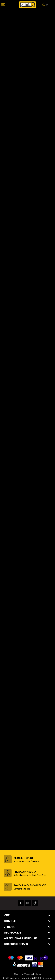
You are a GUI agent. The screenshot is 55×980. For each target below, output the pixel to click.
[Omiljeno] (45, 5)
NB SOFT (38, 978)
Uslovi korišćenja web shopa (28, 974)
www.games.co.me (18, 978)
